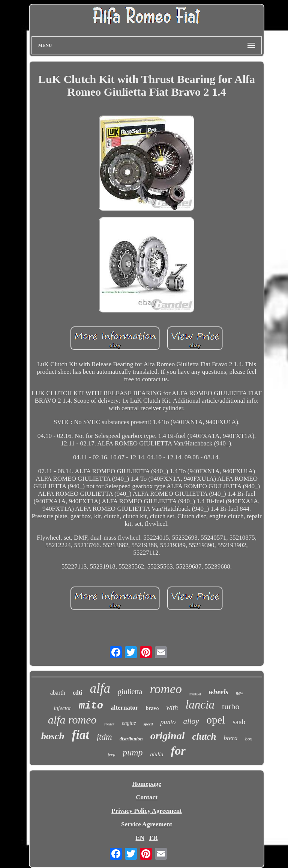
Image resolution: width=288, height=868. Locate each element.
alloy (191, 721)
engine (129, 723)
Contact (147, 797)
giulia (157, 754)
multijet (195, 694)
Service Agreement (147, 824)
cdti (78, 693)
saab (239, 722)
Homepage (146, 784)
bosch (53, 736)
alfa (100, 688)
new (239, 693)
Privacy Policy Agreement (147, 811)
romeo (166, 689)
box (249, 739)
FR (154, 838)
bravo (152, 708)
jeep (111, 755)
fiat (81, 735)
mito (91, 706)
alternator (124, 708)
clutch (204, 736)
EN (140, 838)
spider (109, 724)
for (178, 751)
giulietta (130, 692)
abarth (58, 693)
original (168, 736)
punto (168, 722)
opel (216, 720)
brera (230, 738)
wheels (218, 692)
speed (148, 724)
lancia (200, 705)
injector (62, 708)
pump (133, 752)
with (172, 707)
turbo (231, 706)
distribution (131, 739)
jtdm (104, 737)
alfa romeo (72, 720)
